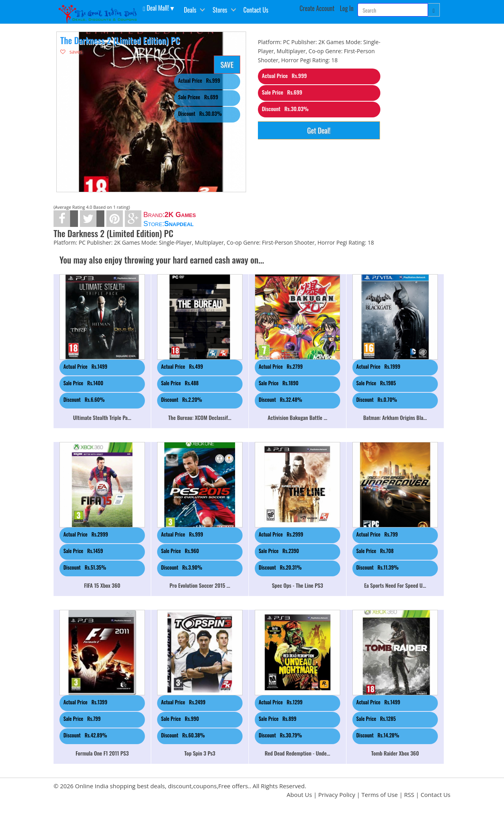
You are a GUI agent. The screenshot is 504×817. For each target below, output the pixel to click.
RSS (409, 795)
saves (71, 52)
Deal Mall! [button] (156, 7)
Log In (347, 8)
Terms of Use (380, 795)
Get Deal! (319, 130)
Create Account (317, 8)
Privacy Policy (337, 795)
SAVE (227, 65)
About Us (299, 795)
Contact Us (256, 10)
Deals (190, 10)
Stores (220, 10)
